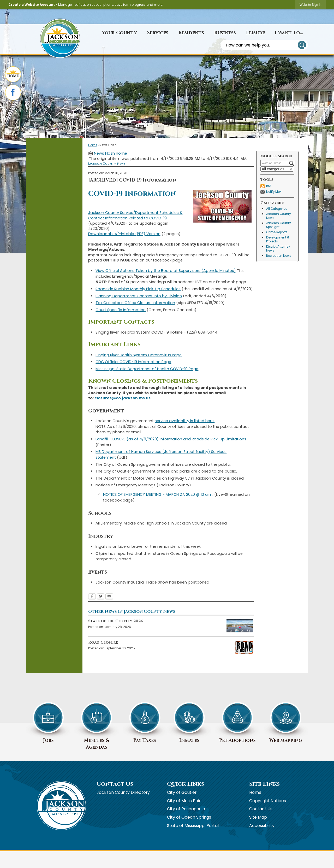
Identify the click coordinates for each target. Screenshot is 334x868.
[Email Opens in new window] (109, 597)
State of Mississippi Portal (193, 826)
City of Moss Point (185, 801)
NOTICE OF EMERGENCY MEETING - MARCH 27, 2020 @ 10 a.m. (158, 494)
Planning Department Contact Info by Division (139, 296)
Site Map (258, 817)
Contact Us (261, 809)
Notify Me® (274, 192)
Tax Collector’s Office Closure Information (135, 303)
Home (93, 145)
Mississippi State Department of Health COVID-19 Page (147, 369)
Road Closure (103, 642)
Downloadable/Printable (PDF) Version (124, 234)
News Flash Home (111, 153)
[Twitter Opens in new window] (101, 597)
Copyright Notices (268, 801)
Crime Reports (277, 232)
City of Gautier (182, 792)
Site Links (264, 784)
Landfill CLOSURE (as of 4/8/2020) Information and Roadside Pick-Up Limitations (171, 439)
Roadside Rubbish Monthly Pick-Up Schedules (138, 289)
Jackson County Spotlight (278, 225)
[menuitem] (119, 33)
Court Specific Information (121, 310)
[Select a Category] (277, 169)
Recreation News (279, 256)
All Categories (277, 209)
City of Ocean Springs (189, 817)
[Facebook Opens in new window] (92, 597)
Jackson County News (278, 216)
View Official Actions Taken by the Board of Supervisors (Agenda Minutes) (166, 271)
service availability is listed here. (185, 421)
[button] (302, 45)
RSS (269, 186)
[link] (311, 5)
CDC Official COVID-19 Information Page (133, 362)
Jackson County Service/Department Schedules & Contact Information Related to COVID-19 (135, 215)
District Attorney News (278, 249)
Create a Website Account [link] (32, 5)
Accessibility (262, 826)
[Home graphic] (13, 75)
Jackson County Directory (123, 792)
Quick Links (186, 784)
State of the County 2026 (116, 621)
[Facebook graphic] (13, 93)
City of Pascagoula (186, 809)
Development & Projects (278, 239)
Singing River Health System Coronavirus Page (139, 355)
